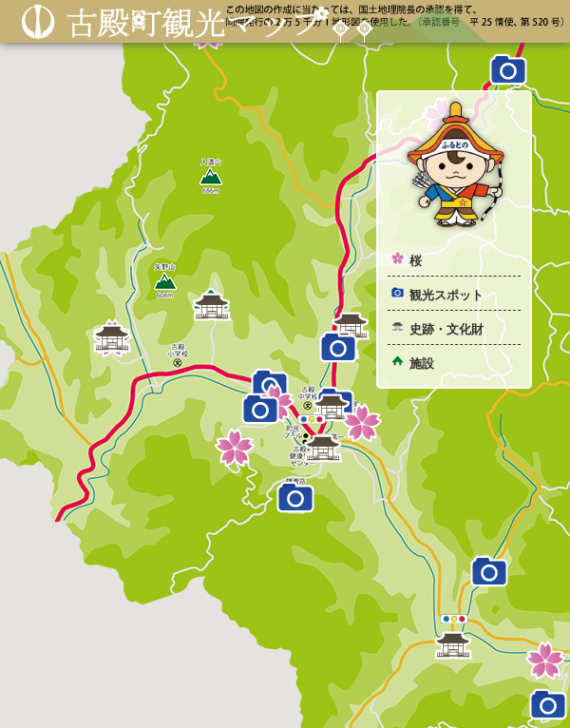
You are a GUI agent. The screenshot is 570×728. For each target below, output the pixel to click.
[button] (235, 448)
